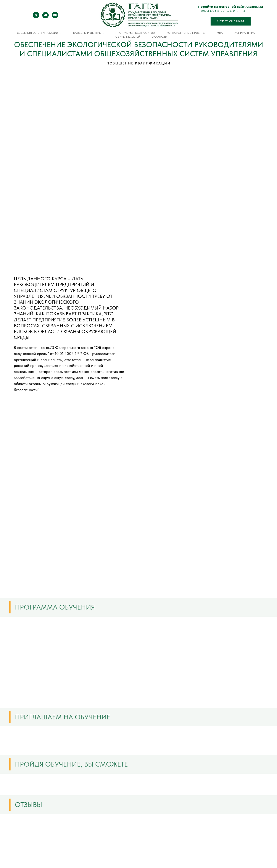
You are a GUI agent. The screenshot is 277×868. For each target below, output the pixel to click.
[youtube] (55, 17)
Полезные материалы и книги (221, 11)
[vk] (45, 17)
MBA (220, 33)
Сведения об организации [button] (38, 33)
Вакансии (159, 37)
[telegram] (36, 17)
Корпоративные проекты (186, 33)
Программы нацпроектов (135, 33)
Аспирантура (245, 33)
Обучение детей (128, 37)
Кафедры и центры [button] (87, 33)
